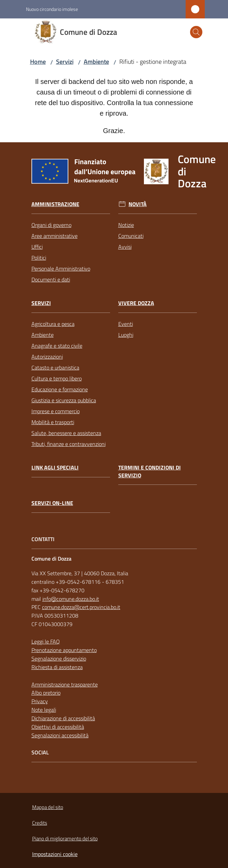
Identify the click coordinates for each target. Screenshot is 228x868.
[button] (196, 32)
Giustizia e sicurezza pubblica (64, 400)
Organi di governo (51, 225)
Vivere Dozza (136, 303)
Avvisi (125, 247)
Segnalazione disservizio (59, 659)
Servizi (65, 62)
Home (38, 62)
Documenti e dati (51, 279)
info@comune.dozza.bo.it (71, 599)
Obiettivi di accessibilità (58, 727)
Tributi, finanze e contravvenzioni (69, 444)
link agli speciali (55, 468)
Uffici (37, 247)
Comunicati (131, 236)
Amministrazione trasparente (65, 684)
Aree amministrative (55, 236)
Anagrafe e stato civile (57, 346)
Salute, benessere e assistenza (66, 433)
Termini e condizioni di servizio (150, 472)
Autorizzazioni (47, 357)
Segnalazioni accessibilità (60, 735)
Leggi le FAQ (46, 641)
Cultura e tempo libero (57, 378)
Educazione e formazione (60, 389)
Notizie (126, 225)
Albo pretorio (46, 693)
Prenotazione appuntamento (64, 650)
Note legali (44, 710)
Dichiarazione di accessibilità (63, 718)
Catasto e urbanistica (55, 367)
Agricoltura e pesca (53, 324)
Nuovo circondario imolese (52, 9)
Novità (138, 204)
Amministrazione (55, 204)
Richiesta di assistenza (57, 667)
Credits (40, 823)
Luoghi (126, 335)
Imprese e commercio (56, 411)
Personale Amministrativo (61, 269)
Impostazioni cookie (55, 854)
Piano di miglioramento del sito (65, 838)
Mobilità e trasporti (53, 422)
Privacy (40, 701)
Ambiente (96, 62)
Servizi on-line (52, 503)
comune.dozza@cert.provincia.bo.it (81, 607)
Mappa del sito (48, 807)
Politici (39, 258)
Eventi (126, 324)
